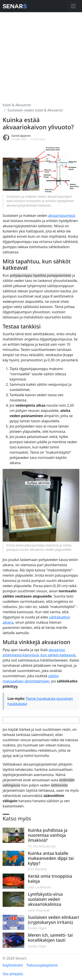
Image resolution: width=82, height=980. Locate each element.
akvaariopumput (62, 216)
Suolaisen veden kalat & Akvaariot (35, 110)
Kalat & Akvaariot (17, 105)
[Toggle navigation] (73, 6)
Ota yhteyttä (13, 974)
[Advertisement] (41, 55)
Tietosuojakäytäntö (42, 965)
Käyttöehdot (13, 965)
